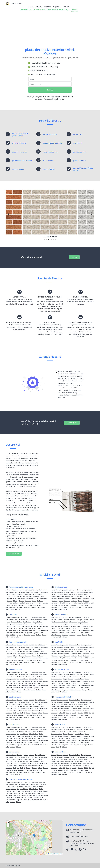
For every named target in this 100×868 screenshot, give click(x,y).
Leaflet (50, 854)
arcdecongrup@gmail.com (79, 836)
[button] (34, 836)
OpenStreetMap (58, 854)
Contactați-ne (72, 423)
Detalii (74, 257)
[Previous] (9, 214)
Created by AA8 (15, 866)
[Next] (91, 214)
